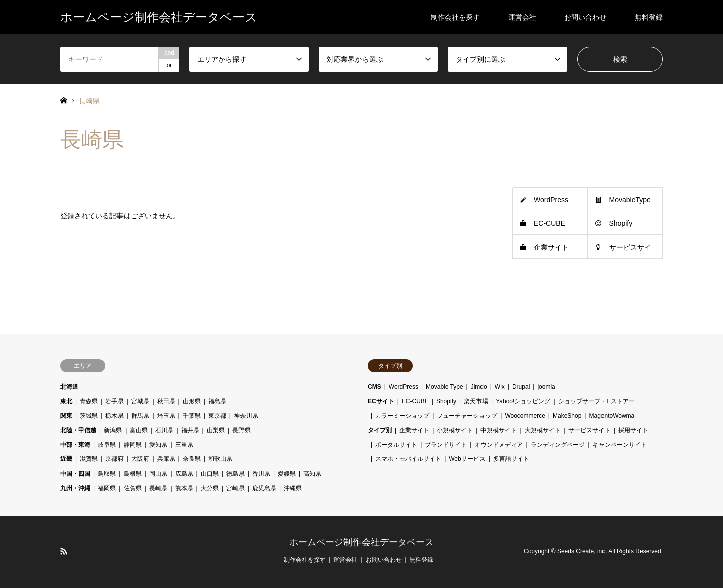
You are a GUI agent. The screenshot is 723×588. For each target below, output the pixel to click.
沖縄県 (293, 488)
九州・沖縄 (75, 488)
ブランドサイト (446, 445)
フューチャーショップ (467, 416)
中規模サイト (499, 430)
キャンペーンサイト (620, 445)
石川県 (164, 430)
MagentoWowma (612, 416)
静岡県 (133, 445)
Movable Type (445, 387)
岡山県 (158, 474)
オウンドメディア (499, 445)
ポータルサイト (396, 445)
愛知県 (158, 445)
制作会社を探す (455, 17)
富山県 (139, 430)
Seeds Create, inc (581, 551)
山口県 (210, 474)
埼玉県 (166, 416)
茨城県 (89, 416)
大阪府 (140, 459)
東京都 (217, 416)
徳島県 (235, 474)
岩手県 (114, 401)
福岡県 (107, 488)
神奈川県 (246, 416)
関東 (66, 416)
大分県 (210, 488)
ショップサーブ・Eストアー (596, 401)
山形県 (192, 401)
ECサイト (381, 401)
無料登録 (649, 17)
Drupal (521, 387)
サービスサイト (589, 430)
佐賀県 (133, 488)
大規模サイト (543, 430)
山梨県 (216, 430)
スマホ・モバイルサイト (408, 459)
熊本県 (184, 488)
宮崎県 (235, 488)
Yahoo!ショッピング (523, 401)
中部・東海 (75, 445)
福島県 (217, 401)
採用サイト (633, 430)
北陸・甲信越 (78, 430)
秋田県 (166, 401)
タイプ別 (380, 430)
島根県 (133, 474)
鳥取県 (107, 474)
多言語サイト (511, 459)
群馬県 (140, 416)
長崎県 (158, 488)
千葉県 (192, 416)
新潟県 (113, 430)
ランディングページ (558, 445)
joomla (546, 387)
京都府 (114, 459)
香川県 (261, 474)
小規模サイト (455, 430)
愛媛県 (287, 474)
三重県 (184, 445)
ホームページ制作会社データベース (361, 542)
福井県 (190, 430)
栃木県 (114, 416)
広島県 (184, 474)
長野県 (242, 430)
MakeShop (567, 416)
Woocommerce (525, 416)
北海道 (69, 387)
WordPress (551, 200)
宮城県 (140, 401)
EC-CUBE (550, 223)
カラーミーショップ (402, 416)
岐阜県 (107, 445)
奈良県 (192, 459)
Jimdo (479, 387)
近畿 (66, 459)
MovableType (630, 200)
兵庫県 (166, 459)
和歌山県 (220, 459)
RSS (64, 551)
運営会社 (522, 17)
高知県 (312, 474)
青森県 (89, 401)
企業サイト (551, 247)
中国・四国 (75, 474)
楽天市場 (476, 401)
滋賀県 (89, 459)
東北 (66, 401)
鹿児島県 (264, 488)
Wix (500, 387)
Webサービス (467, 459)
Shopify (621, 223)
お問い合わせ (585, 17)
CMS (374, 387)
